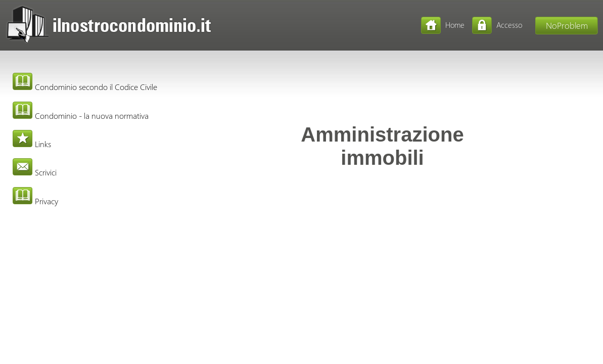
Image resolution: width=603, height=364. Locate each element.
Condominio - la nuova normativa (81, 116)
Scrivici (35, 172)
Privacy (35, 201)
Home (455, 25)
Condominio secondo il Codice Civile (85, 87)
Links (32, 144)
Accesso (509, 25)
